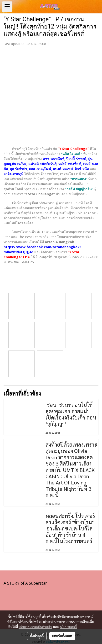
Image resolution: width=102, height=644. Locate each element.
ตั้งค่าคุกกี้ (37, 636)
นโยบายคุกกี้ (68, 627)
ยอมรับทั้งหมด (62, 636)
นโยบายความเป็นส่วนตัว (35, 627)
